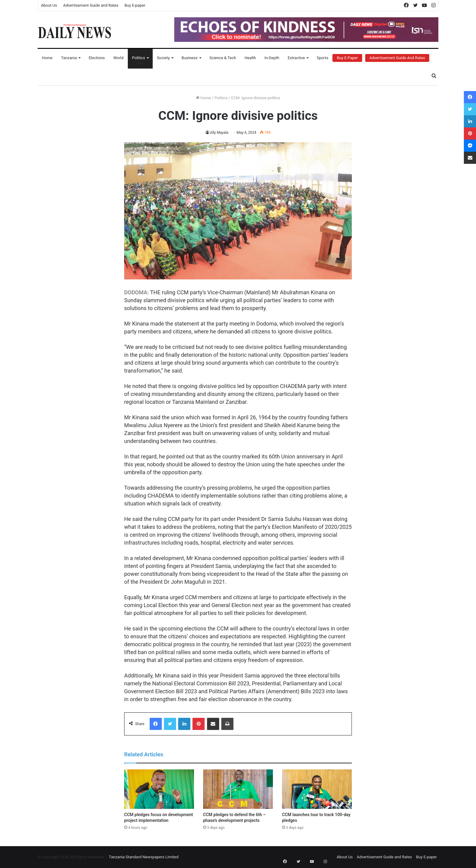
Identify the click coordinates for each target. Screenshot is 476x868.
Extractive (296, 58)
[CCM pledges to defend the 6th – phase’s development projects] (238, 789)
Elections (97, 58)
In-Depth (272, 58)
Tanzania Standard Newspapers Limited (144, 857)
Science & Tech (223, 58)
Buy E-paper (135, 5)
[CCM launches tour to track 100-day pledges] (317, 789)
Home (47, 58)
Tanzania (69, 58)
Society (163, 58)
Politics (139, 58)
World (118, 58)
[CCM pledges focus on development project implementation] (159, 789)
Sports (322, 58)
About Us (49, 5)
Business (190, 58)
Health (250, 58)
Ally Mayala (219, 133)
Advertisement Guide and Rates (91, 5)
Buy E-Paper (347, 58)
